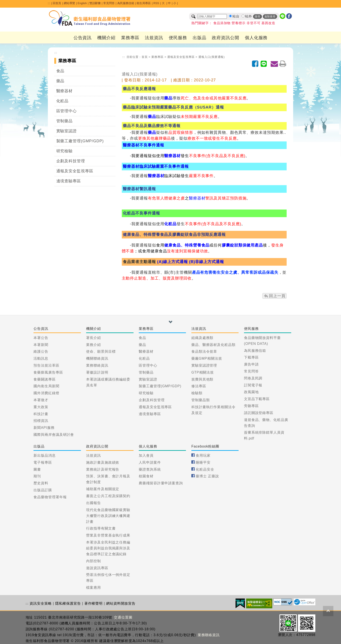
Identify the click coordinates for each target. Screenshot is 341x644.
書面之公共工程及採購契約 (108, 496)
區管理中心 (67, 111)
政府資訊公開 (225, 38)
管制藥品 (65, 121)
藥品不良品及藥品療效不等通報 (152, 126)
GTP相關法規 (203, 372)
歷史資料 (41, 483)
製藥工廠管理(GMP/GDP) (80, 141)
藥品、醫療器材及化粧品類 (213, 345)
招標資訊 (41, 421)
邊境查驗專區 (69, 181)
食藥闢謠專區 (44, 379)
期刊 (37, 476)
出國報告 (94, 503)
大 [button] (164, 3)
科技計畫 (41, 414)
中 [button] (169, 3)
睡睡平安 (203, 462)
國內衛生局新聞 (46, 386)
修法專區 (199, 386)
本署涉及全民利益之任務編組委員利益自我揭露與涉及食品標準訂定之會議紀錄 (108, 548)
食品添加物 (222, 23)
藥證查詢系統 (150, 469)
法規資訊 (154, 38)
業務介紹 (94, 345)
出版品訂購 (43, 490)
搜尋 (257, 17)
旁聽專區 (251, 406)
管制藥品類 (201, 400)
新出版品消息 (44, 455)
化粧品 (63, 101)
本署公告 (41, 338)
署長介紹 (94, 338)
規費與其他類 (202, 379)
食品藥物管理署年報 (50, 497)
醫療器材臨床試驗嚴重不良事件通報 (155, 166)
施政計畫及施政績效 (103, 462)
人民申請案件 (150, 462)
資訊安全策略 (41, 603)
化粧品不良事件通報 (141, 213)
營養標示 (239, 23)
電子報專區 (43, 462)
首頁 (145, 57)
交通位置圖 (123, 617)
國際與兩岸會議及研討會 (54, 435)
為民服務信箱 (126, 3)
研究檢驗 (65, 151)
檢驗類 (197, 393)
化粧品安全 (205, 469)
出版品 (200, 38)
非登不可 (254, 23)
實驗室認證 (67, 131)
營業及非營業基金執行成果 (108, 535)
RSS (156, 3)
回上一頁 (277, 296)
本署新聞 (41, 345)
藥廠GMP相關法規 (207, 358)
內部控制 (94, 561)
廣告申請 (251, 364)
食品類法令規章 (204, 351)
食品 (60, 71)
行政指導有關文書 (101, 528)
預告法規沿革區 (46, 365)
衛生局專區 (144, 3)
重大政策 (41, 407)
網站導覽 (69, 3)
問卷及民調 (253, 378)
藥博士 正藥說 (207, 476)
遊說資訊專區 (97, 568)
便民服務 (178, 38)
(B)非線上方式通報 (207, 262)
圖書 (37, 469)
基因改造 (268, 23)
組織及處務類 (202, 338)
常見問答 (109, 3)
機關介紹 (106, 38)
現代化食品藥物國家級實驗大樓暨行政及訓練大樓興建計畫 (108, 516)
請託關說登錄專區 (259, 413)
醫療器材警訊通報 (139, 189)
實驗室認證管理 (204, 365)
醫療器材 (65, 91)
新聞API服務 (44, 428)
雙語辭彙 (95, 3)
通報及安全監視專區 (75, 171)
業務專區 (130, 38)
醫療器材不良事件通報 (143, 145)
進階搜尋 (270, 17)
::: (49, 3)
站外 (249, 16)
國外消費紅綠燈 (46, 393)
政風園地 (251, 392)
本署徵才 (41, 400)
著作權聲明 (94, 603)
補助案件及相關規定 (103, 489)
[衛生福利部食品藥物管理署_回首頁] (90, 18)
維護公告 (41, 351)
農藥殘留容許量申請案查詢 (161, 483)
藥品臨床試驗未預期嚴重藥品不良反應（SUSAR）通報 (173, 107)
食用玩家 (203, 455)
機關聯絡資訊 (97, 358)
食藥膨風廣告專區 (48, 372)
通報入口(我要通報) (212, 57)
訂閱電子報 (253, 385)
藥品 (60, 81)
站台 (236, 16)
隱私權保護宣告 (68, 603)
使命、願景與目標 (101, 351)
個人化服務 (256, 38)
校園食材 (146, 476)
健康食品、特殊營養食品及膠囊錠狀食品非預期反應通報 (174, 235)
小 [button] (175, 3)
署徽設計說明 (97, 372)
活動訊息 (41, 358)
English (82, 3)
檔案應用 (94, 588)
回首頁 (57, 3)
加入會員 (146, 455)
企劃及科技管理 (71, 161)
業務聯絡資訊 (97, 365)
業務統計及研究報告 (103, 469)
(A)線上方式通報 (173, 262)
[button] (170, 322)
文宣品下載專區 (257, 399)
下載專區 (251, 357)
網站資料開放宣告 (121, 603)
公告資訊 (83, 38)
